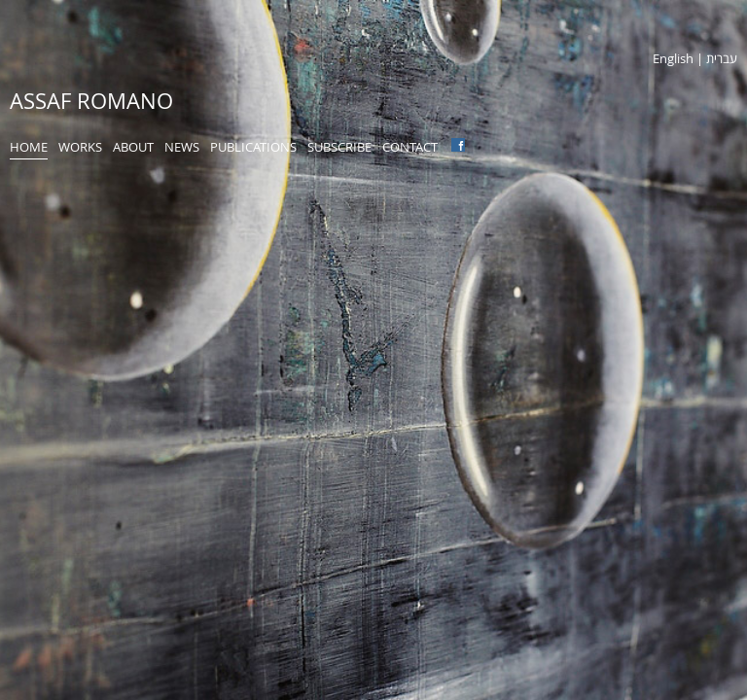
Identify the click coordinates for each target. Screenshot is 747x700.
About (133, 147)
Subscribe (339, 147)
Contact (410, 147)
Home (29, 147)
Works (80, 147)
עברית (722, 58)
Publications (253, 147)
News (182, 147)
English (673, 58)
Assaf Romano (91, 101)
